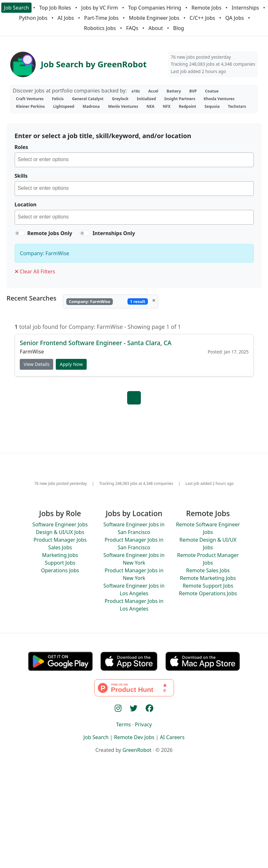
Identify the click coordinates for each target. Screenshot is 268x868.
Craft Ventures (30, 99)
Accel (153, 91)
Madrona (91, 106)
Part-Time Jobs (101, 18)
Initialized (146, 99)
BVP (193, 91)
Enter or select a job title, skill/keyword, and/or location (103, 136)
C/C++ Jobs (202, 18)
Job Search (16, 8)
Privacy (143, 724)
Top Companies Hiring (155, 8)
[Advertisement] (134, 821)
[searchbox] (136, 160)
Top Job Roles (55, 8)
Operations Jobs (60, 570)
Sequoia (212, 106)
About (156, 28)
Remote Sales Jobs (208, 570)
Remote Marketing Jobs (208, 578)
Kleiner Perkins (30, 106)
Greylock (120, 99)
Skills (21, 176)
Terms (123, 724)
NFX (167, 106)
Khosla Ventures (219, 99)
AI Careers (172, 737)
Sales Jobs (60, 547)
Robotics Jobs (100, 28)
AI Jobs (66, 18)
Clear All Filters (35, 271)
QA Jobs (235, 18)
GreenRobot (137, 750)
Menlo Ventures (123, 106)
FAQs (132, 28)
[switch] (20, 233)
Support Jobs (60, 563)
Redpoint (187, 106)
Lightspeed (64, 106)
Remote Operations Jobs (208, 593)
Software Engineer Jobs (60, 524)
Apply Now (71, 364)
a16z (136, 91)
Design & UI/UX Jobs (60, 532)
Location (26, 204)
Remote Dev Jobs (134, 737)
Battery (174, 91)
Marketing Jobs (60, 555)
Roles (22, 147)
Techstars (237, 106)
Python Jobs (33, 18)
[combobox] (134, 160)
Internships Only (114, 233)
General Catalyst (88, 99)
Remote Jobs (206, 8)
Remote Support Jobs (208, 586)
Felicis (58, 99)
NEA (151, 106)
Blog (178, 28)
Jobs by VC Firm (100, 8)
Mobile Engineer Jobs (154, 18)
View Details (36, 364)
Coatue (212, 91)
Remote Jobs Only (50, 233)
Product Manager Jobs (60, 540)
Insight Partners (180, 99)
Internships (245, 8)
